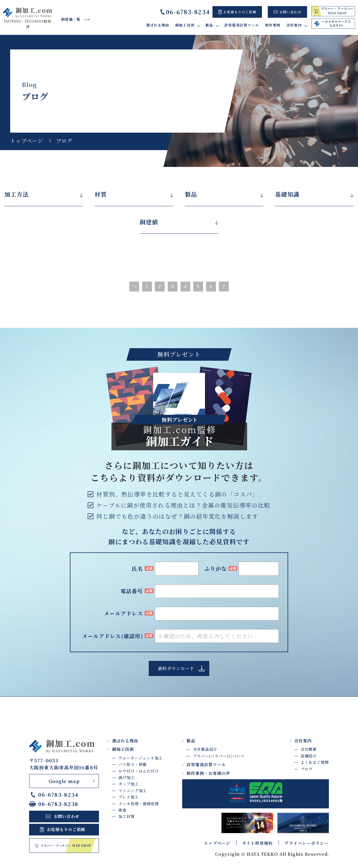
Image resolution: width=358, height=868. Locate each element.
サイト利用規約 (258, 843)
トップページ (27, 140)
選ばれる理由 (158, 25)
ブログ (307, 769)
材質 (101, 194)
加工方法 (17, 194)
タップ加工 (129, 784)
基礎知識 (287, 194)
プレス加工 (129, 797)
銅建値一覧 (71, 19)
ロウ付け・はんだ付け (139, 771)
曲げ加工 (127, 778)
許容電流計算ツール (242, 25)
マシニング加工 (133, 791)
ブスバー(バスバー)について (219, 756)
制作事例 (273, 25)
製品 (191, 194)
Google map (64, 781)
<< (134, 287)
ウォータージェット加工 (141, 758)
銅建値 (149, 222)
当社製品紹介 (205, 749)
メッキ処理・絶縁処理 (139, 804)
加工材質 (127, 817)
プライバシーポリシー (307, 843)
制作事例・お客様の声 (208, 773)
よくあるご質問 (315, 763)
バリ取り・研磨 (133, 765)
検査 (123, 810)
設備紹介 (309, 756)
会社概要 (309, 749)
